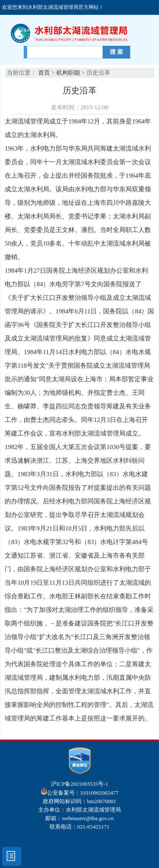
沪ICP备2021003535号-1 (79, 784)
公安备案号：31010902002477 (80, 793)
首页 (44, 73)
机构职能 (69, 73)
